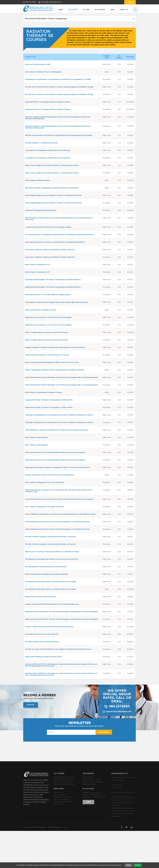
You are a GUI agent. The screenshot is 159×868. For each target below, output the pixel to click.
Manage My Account (91, 829)
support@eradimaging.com (51, 2)
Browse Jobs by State (91, 817)
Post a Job (58, 829)
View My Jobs (59, 832)
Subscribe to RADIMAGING (94, 834)
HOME (60, 10)
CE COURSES (73, 10)
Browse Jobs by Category (93, 819)
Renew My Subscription (92, 832)
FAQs (113, 10)
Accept (138, 865)
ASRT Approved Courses (64, 814)
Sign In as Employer (62, 836)
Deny (128, 865)
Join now (30, 742)
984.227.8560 (31, 2)
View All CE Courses (62, 819)
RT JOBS (86, 10)
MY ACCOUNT (100, 10)
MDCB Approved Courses (64, 817)
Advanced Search (89, 821)
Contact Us (58, 841)
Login (130, 2)
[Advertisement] (79, 788)
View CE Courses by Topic (64, 821)
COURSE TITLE (30, 57)
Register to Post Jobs (62, 834)
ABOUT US (124, 10)
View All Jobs (88, 814)
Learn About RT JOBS (63, 839)
